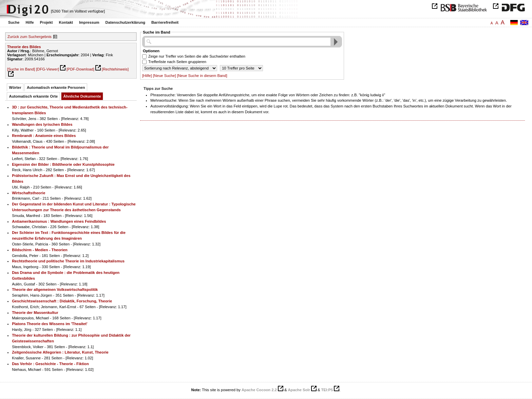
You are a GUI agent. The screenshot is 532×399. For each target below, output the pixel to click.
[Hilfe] (147, 76)
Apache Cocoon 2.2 (259, 390)
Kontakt (66, 22)
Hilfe (30, 22)
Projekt (46, 22)
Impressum (89, 22)
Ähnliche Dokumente (82, 96)
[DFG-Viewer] (47, 69)
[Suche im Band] (21, 69)
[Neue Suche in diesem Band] (202, 76)
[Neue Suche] (165, 76)
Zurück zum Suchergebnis (30, 37)
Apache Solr (299, 390)
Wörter (15, 87)
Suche (14, 22)
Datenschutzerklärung (126, 22)
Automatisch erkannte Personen (56, 87)
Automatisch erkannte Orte (34, 96)
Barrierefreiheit (165, 22)
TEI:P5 (327, 390)
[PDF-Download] (80, 69)
